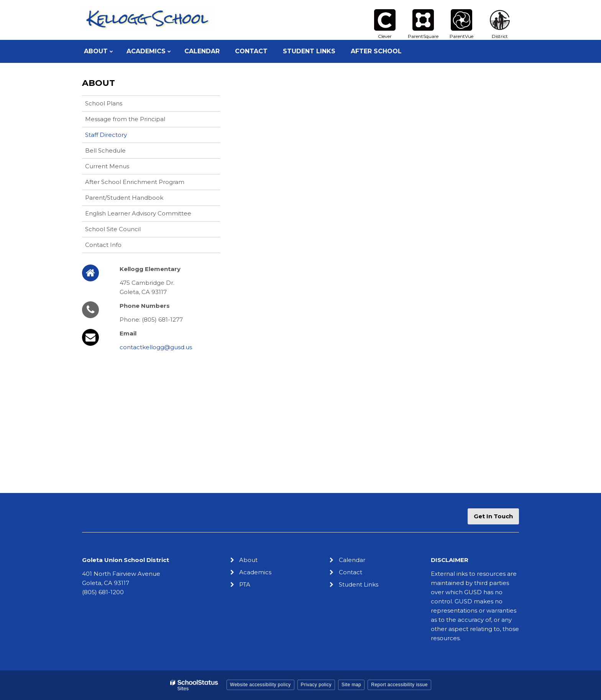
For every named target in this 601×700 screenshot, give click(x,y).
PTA (245, 584)
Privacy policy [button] (316, 685)
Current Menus (107, 166)
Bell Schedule (105, 150)
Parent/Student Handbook (124, 198)
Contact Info (103, 245)
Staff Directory (106, 135)
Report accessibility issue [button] (399, 685)
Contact (351, 572)
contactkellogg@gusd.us (156, 347)
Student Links (359, 584)
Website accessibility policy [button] (260, 685)
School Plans (104, 103)
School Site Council (113, 229)
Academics (255, 572)
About (99, 83)
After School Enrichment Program (135, 182)
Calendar (352, 560)
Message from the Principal (125, 119)
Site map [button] (351, 685)
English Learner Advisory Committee (138, 213)
